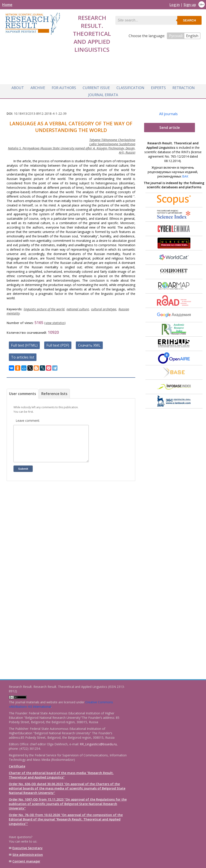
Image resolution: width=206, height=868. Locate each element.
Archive (38, 87)
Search (189, 20)
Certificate (17, 766)
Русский (176, 36)
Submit (23, 474)
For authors (64, 87)
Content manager (26, 861)
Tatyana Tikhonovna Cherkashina (112, 138)
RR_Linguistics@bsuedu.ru (98, 744)
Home (7, 5)
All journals (168, 113)
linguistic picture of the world (44, 308)
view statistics (55, 321)
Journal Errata (103, 94)
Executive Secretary (28, 848)
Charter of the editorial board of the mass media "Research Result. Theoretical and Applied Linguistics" (61, 775)
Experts (158, 87)
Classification (130, 87)
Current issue (96, 87)
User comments (23, 392)
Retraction (184, 87)
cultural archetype (104, 308)
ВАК (185, 175)
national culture (78, 308)
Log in (175, 5)
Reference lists (54, 392)
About (18, 87)
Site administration (28, 855)
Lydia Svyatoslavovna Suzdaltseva (112, 143)
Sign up (190, 5)
